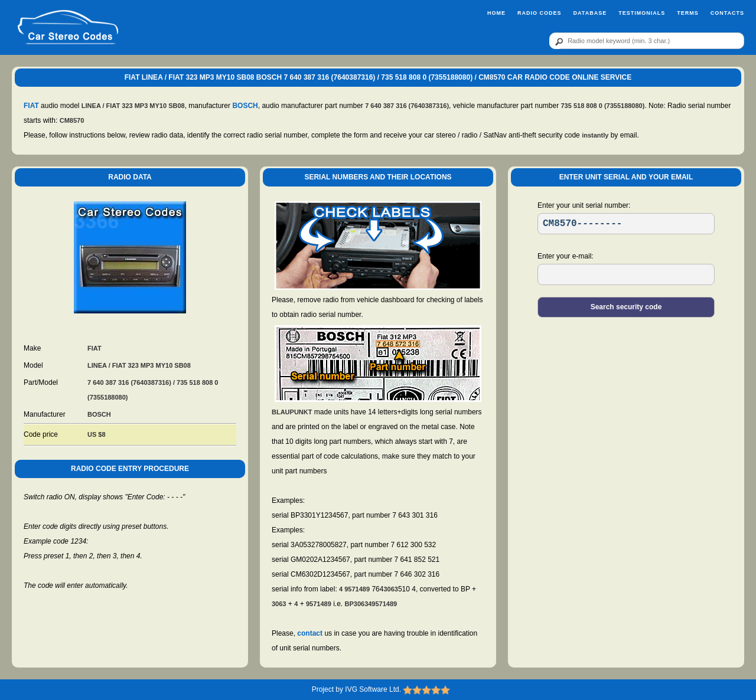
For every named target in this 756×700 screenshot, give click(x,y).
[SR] (626, 224)
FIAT (31, 106)
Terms (688, 13)
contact (310, 633)
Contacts (727, 13)
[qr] (647, 41)
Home (496, 13)
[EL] (626, 274)
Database (590, 13)
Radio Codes (540, 13)
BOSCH (245, 106)
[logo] (68, 28)
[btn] (557, 41)
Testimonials (642, 13)
